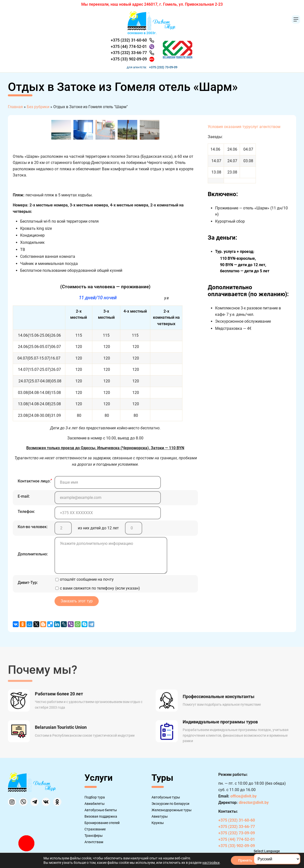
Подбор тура (95, 797)
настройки (211, 863)
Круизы (158, 823)
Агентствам (94, 842)
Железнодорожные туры (172, 810)
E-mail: (24, 496)
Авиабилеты (95, 804)
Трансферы (94, 836)
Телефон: (26, 512)
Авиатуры (160, 816)
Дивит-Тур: (28, 583)
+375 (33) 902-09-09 (129, 59)
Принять (245, 860)
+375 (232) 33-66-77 (129, 53)
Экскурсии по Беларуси (170, 804)
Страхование (95, 829)
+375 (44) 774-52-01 (129, 47)
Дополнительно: (33, 554)
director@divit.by (254, 803)
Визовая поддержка (101, 816)
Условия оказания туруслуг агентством (244, 127)
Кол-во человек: (33, 527)
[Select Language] (277, 859)
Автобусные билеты (101, 810)
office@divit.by (243, 796)
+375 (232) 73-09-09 (163, 67)
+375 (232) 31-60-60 (129, 40)
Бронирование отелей (102, 823)
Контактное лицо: (35, 481)
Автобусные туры (166, 797)
